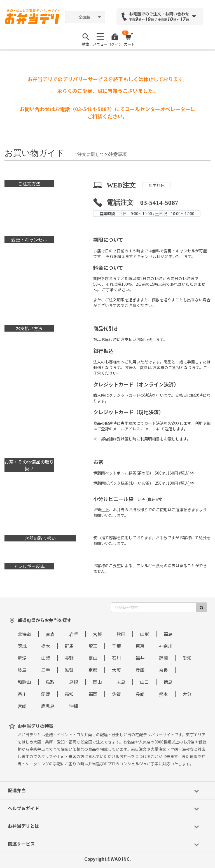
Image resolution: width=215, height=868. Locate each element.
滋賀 (69, 670)
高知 (69, 694)
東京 (140, 646)
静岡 (163, 658)
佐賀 (116, 694)
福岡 (93, 694)
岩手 (74, 634)
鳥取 (50, 682)
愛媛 (46, 694)
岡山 (97, 682)
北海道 (24, 634)
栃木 (46, 646)
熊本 (163, 694)
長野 (69, 658)
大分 (187, 694)
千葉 (116, 646)
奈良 (163, 670)
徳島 (168, 682)
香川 (22, 694)
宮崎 (22, 706)
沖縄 (74, 706)
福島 (168, 634)
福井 (140, 658)
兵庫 (140, 670)
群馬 (69, 646)
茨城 (22, 646)
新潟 (22, 658)
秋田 (121, 634)
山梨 (46, 658)
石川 (116, 658)
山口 (144, 682)
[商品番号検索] (154, 607)
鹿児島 (48, 706)
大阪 (116, 670)
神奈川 (166, 646)
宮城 (97, 634)
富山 (93, 658)
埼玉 (93, 646)
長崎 (140, 694)
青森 (50, 634)
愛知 (187, 658)
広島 (121, 682)
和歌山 (24, 682)
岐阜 (22, 670)
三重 (46, 670)
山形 (144, 634)
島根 (74, 682)
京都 (93, 670)
